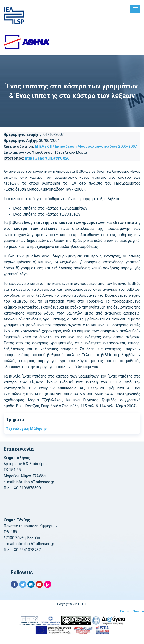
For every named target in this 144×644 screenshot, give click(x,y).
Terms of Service (132, 611)
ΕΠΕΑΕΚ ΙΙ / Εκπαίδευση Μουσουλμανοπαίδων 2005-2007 (86, 146)
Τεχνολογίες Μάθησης (26, 429)
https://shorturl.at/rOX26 (47, 158)
